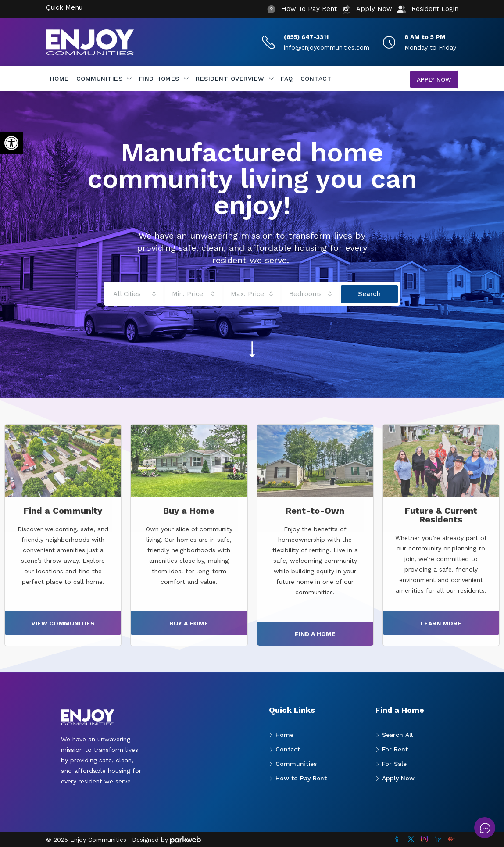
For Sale (394, 764)
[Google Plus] (452, 840)
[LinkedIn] (438, 840)
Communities (100, 79)
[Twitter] (411, 840)
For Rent (395, 749)
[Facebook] (397, 840)
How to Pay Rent (301, 778)
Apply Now (398, 778)
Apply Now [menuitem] (434, 79)
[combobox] (135, 294)
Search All (397, 735)
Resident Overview (230, 79)
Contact (316, 79)
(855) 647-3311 (306, 37)
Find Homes (159, 79)
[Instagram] (424, 840)
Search (369, 294)
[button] (11, 143)
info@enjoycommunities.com (327, 47)
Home (59, 79)
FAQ (287, 79)
